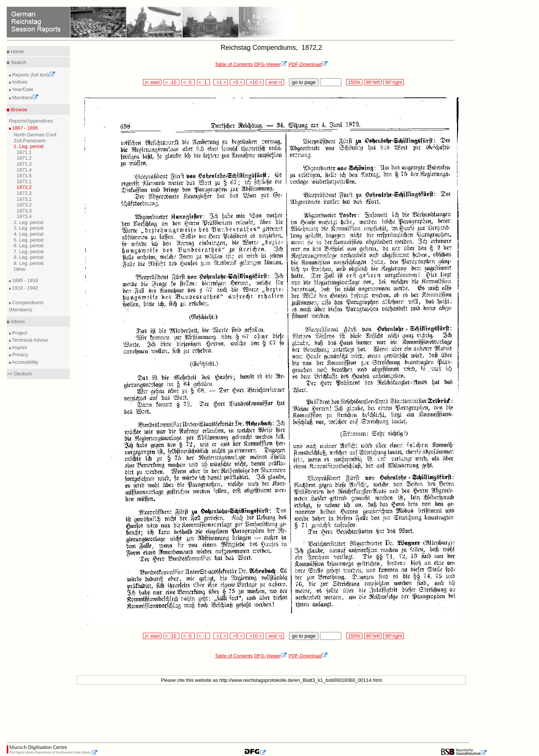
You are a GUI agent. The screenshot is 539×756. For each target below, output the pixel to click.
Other (20, 269)
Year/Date (22, 89)
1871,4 (24, 170)
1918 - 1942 (25, 288)
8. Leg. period (29, 257)
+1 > (221, 82)
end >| (275, 82)
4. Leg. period (29, 234)
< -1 (204, 82)
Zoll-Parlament (30, 141)
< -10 (172, 82)
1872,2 (24, 187)
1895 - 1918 (25, 280)
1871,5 (24, 176)
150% (354, 82)
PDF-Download (308, 64)
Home (16, 52)
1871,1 (24, 152)
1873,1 (24, 199)
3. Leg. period (29, 228)
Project (19, 333)
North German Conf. (36, 135)
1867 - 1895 (25, 128)
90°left (373, 82)
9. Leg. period (29, 263)
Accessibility (25, 362)
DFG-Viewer (271, 64)
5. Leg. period (29, 240)
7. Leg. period (29, 252)
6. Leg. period (29, 246)
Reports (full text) (33, 75)
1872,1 (24, 182)
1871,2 (24, 158)
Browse (18, 110)
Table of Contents (234, 64)
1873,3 (24, 211)
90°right (393, 82)
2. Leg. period (29, 222)
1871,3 (24, 164)
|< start (152, 82)
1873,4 (24, 216)
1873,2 (24, 205)
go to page (304, 82)
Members (25, 98)
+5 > (237, 82)
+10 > (255, 82)
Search (18, 62)
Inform (17, 322)
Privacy (19, 355)
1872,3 (24, 193)
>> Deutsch (19, 374)
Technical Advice (30, 340)
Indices (19, 82)
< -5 (188, 82)
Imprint (19, 347)
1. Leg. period (29, 146)
